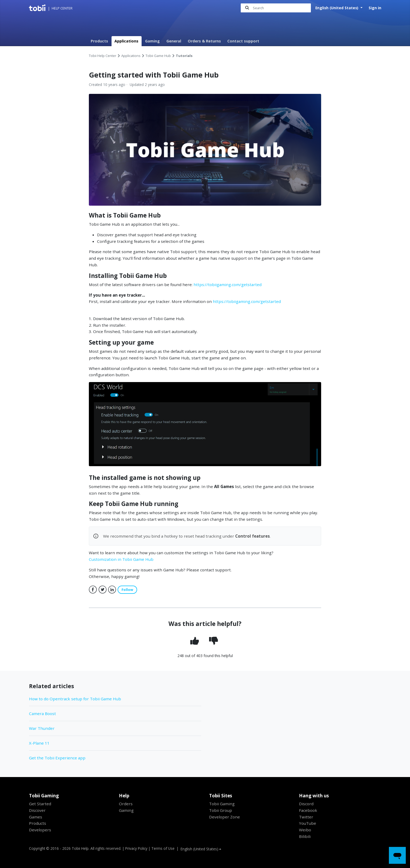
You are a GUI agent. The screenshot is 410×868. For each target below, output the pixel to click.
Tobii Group (221, 810)
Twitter (102, 590)
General (174, 41)
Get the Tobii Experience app (57, 758)
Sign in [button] (375, 8)
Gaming (152, 41)
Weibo (305, 830)
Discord (306, 804)
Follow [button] (127, 590)
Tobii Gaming (222, 804)
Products (99, 41)
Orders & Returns (204, 41)
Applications (126, 41)
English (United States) (337, 8)
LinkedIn (112, 590)
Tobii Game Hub (158, 56)
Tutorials (184, 56)
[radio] (196, 641)
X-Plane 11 (39, 743)
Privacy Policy (136, 848)
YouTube (308, 823)
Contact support (243, 41)
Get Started (40, 804)
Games (36, 817)
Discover (37, 810)
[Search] (276, 8)
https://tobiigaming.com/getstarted (228, 284)
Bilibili (305, 836)
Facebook (93, 590)
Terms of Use (163, 848)
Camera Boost (42, 713)
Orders (126, 804)
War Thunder (42, 728)
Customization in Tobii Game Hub (121, 559)
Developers (40, 830)
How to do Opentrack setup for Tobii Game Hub (75, 699)
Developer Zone (225, 817)
